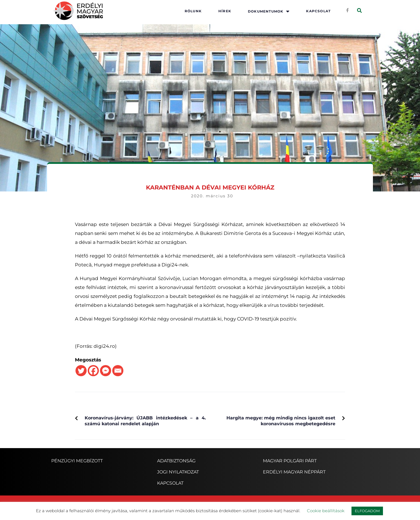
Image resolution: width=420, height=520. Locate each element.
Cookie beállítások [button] (326, 511)
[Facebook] (93, 371)
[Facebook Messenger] (106, 371)
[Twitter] (81, 371)
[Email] (118, 371)
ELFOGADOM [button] (367, 511)
